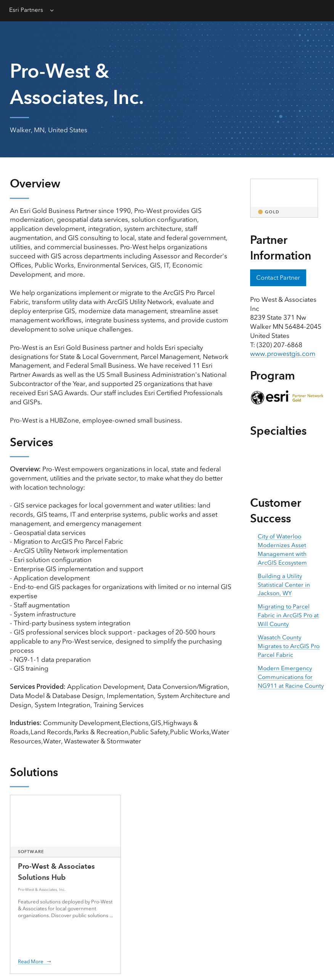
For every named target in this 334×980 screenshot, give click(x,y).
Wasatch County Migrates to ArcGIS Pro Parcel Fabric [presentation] (289, 646)
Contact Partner (278, 278)
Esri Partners (26, 10)
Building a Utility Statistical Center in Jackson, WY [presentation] (284, 585)
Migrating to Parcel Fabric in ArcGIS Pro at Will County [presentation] (288, 615)
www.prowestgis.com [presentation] (283, 354)
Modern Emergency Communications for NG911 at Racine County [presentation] (291, 677)
